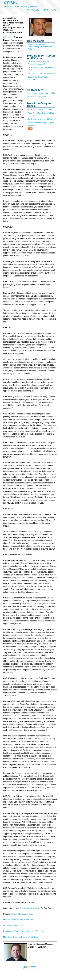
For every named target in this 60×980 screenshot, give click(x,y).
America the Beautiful (29, 908)
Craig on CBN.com (44, 109)
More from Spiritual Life (37, 97)
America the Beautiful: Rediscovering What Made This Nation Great (40, 47)
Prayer (45, 10)
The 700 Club (32, 10)
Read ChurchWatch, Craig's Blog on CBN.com (23, 931)
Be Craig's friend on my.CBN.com (41, 119)
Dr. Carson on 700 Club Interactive (42, 73)
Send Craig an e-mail (23, 914)
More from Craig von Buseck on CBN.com (21, 937)
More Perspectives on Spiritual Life (42, 93)
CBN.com (7, 37)
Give (54, 10)
